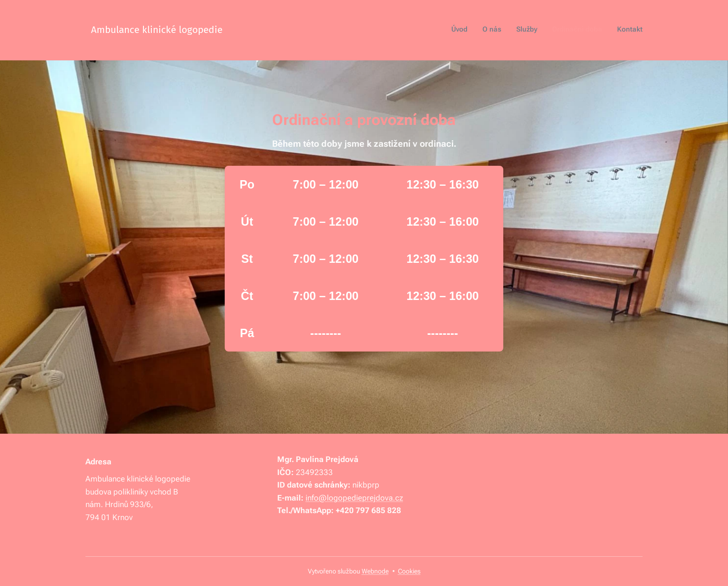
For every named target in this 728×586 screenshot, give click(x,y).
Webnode (375, 571)
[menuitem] (586, 30)
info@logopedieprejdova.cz (354, 497)
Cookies (409, 571)
